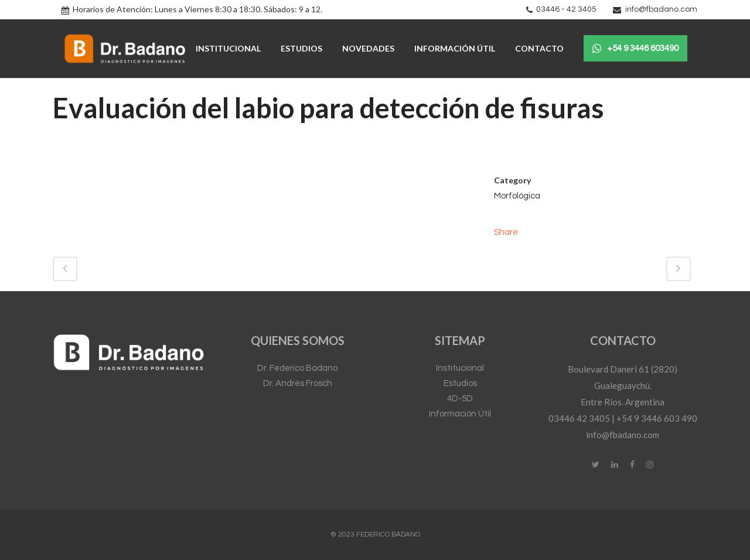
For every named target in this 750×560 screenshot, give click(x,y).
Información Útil (460, 414)
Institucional (460, 368)
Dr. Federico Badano (297, 368)
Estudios (460, 383)
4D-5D (460, 399)
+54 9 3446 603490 (635, 49)
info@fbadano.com (661, 9)
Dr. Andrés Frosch (298, 383)
